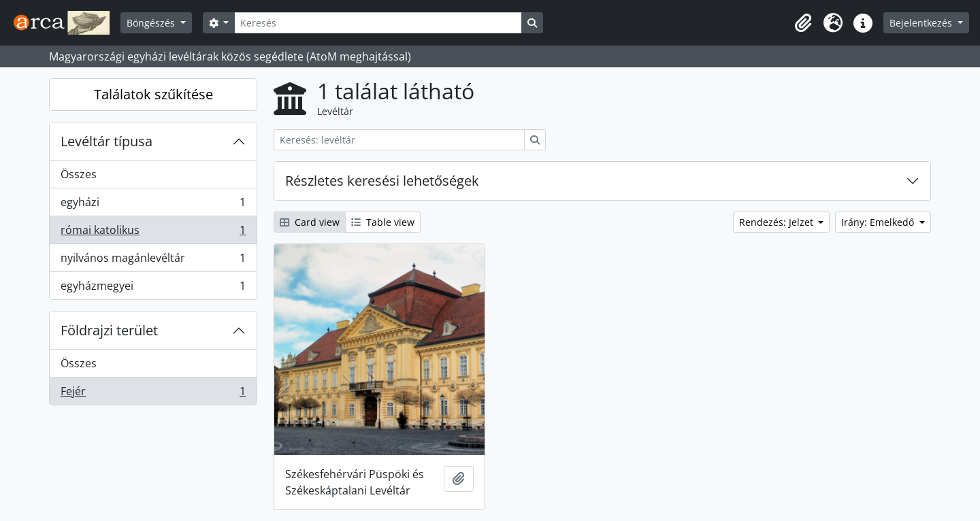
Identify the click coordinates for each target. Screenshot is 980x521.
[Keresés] (378, 23)
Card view (310, 222)
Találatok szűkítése (153, 94)
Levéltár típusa (107, 141)
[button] (803, 23)
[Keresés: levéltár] (399, 140)
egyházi (153, 205)
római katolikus (153, 233)
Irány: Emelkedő (879, 222)
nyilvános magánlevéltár (153, 261)
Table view (383, 222)
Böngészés (152, 23)
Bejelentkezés (922, 23)
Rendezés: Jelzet (778, 222)
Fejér (153, 394)
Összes (79, 174)
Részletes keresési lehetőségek (382, 181)
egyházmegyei (153, 288)
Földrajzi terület (109, 330)
